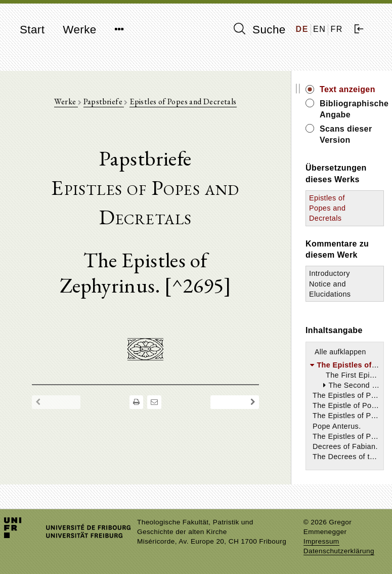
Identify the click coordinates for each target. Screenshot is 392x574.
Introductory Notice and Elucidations (330, 283)
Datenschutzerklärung (339, 551)
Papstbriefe (104, 101)
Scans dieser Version (346, 134)
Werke (79, 30)
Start (32, 30)
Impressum (321, 541)
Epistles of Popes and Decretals (183, 101)
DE (302, 29)
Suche (259, 29)
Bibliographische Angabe (352, 109)
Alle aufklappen (340, 352)
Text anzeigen (347, 89)
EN (319, 29)
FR (337, 29)
